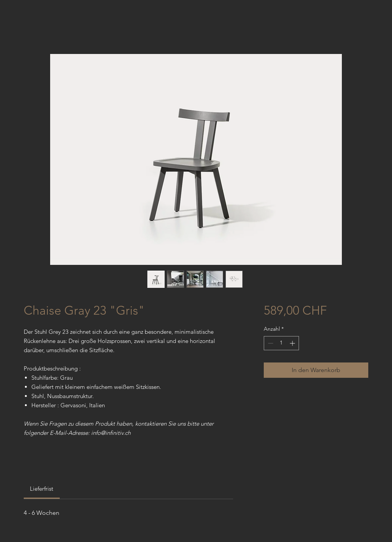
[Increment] (293, 343)
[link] (42, 489)
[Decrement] (270, 343)
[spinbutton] (281, 343)
